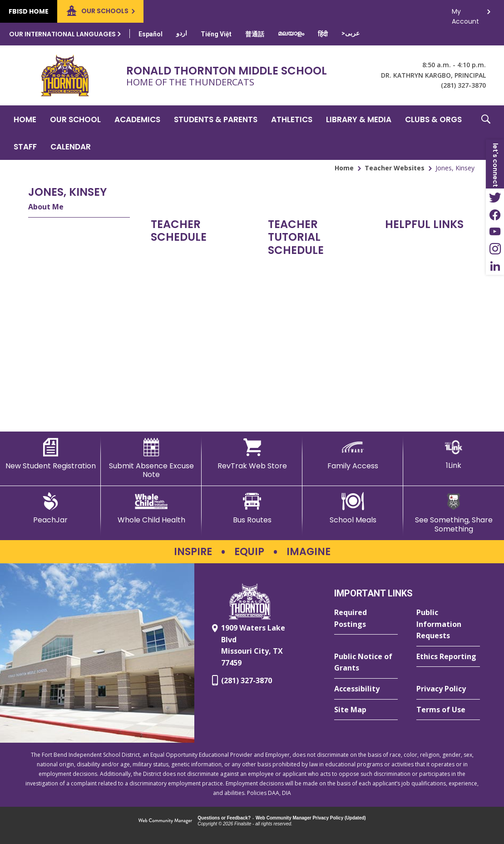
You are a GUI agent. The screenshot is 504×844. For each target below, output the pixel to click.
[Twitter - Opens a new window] (495, 197)
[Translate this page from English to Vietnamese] (216, 34)
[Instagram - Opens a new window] (495, 249)
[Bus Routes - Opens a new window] (252, 508)
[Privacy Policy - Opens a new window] (448, 689)
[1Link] (454, 454)
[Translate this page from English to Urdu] (182, 33)
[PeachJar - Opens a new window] (50, 508)
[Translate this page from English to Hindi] (323, 34)
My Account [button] (465, 14)
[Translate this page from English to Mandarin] (255, 34)
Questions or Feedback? (224, 818)
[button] (486, 133)
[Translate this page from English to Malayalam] (291, 33)
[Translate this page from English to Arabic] (351, 33)
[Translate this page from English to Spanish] (151, 34)
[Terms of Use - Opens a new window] (448, 710)
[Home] (25, 119)
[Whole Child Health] (151, 508)
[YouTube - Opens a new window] (495, 232)
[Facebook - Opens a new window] (495, 214)
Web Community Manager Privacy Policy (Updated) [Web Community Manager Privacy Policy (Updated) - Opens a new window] (311, 818)
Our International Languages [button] (62, 34)
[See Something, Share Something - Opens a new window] (454, 513)
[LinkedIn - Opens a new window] (495, 266)
